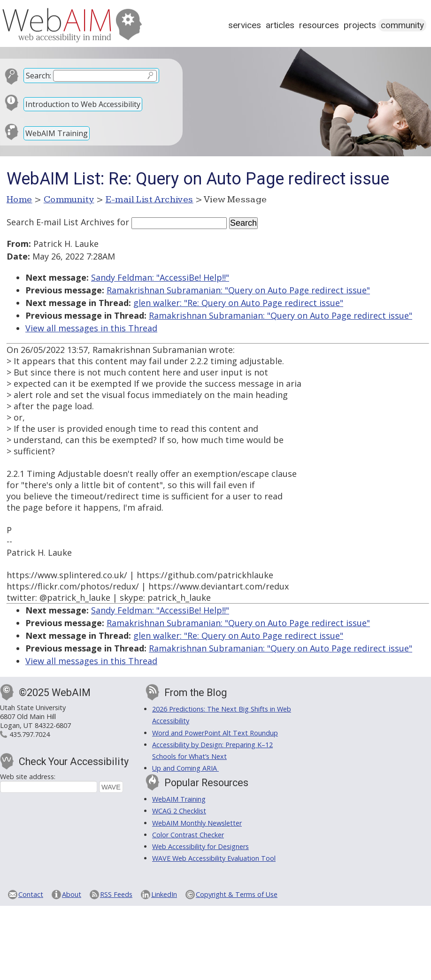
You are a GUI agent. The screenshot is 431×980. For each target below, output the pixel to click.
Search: (38, 76)
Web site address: (28, 777)
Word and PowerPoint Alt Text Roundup (215, 733)
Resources (319, 25)
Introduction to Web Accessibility (83, 104)
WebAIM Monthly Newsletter (197, 823)
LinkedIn (164, 894)
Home (19, 199)
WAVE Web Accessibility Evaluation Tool (214, 858)
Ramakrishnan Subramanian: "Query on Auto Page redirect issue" (238, 290)
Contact (31, 894)
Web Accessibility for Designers (200, 846)
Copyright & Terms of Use (237, 894)
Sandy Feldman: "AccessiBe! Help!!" (160, 277)
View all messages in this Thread (91, 328)
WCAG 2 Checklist (179, 811)
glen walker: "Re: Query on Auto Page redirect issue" (238, 303)
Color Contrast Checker (188, 835)
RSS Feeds (116, 894)
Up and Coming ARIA (185, 768)
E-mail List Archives (150, 199)
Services (245, 25)
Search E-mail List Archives (61, 222)
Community (402, 25)
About (72, 894)
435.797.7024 (30, 734)
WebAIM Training (57, 133)
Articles (280, 25)
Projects (360, 25)
